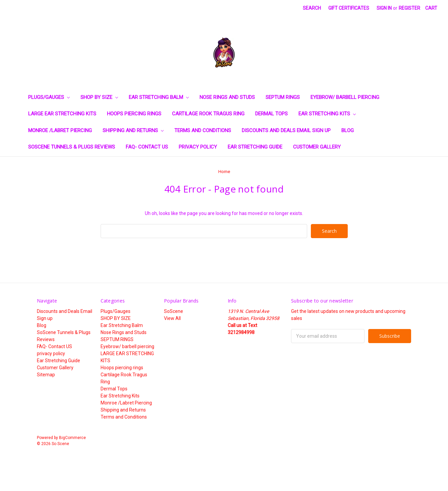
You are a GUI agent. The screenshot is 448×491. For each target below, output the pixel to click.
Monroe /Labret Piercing (60, 130)
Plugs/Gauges (49, 97)
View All (172, 318)
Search (312, 8)
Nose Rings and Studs (227, 97)
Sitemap (46, 375)
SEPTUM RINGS (283, 97)
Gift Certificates (349, 8)
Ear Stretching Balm (159, 97)
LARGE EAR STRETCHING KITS (62, 114)
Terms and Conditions (203, 130)
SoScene (174, 311)
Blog (348, 130)
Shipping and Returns (133, 130)
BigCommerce (72, 438)
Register (409, 8)
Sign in (384, 8)
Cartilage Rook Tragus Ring (208, 114)
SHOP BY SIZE (99, 97)
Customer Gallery (317, 147)
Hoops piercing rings (134, 114)
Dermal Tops (271, 114)
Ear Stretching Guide (255, 147)
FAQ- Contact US (147, 147)
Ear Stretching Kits (327, 114)
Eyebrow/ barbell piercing (345, 97)
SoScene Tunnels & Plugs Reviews (72, 147)
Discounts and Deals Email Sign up (286, 130)
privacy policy (198, 147)
